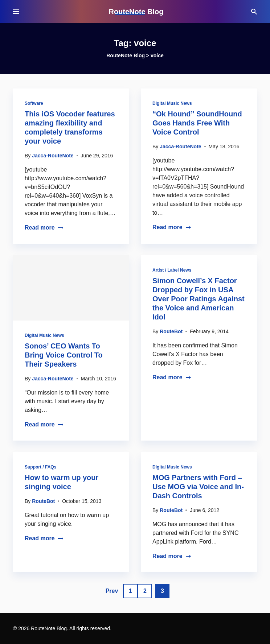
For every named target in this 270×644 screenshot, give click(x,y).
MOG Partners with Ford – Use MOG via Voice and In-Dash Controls (198, 487)
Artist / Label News (172, 270)
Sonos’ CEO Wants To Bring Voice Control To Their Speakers (64, 355)
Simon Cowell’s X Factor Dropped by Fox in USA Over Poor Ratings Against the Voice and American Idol (199, 299)
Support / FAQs (40, 467)
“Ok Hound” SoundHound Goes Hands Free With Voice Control (197, 123)
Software (34, 103)
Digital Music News (172, 103)
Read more (44, 228)
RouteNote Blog (136, 12)
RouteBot (171, 331)
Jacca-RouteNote (53, 156)
